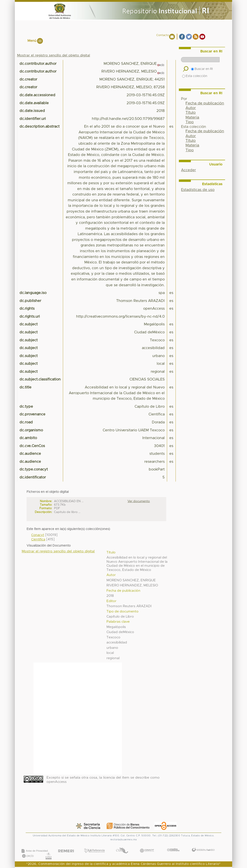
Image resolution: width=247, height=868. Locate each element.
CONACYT (147, 846)
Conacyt (38, 535)
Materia (192, 117)
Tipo (190, 122)
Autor (191, 108)
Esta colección (195, 76)
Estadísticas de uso (198, 190)
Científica (38, 540)
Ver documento (139, 501)
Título (191, 113)
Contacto (163, 35)
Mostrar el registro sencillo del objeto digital (54, 55)
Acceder (188, 170)
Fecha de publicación (205, 103)
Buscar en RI (202, 69)
